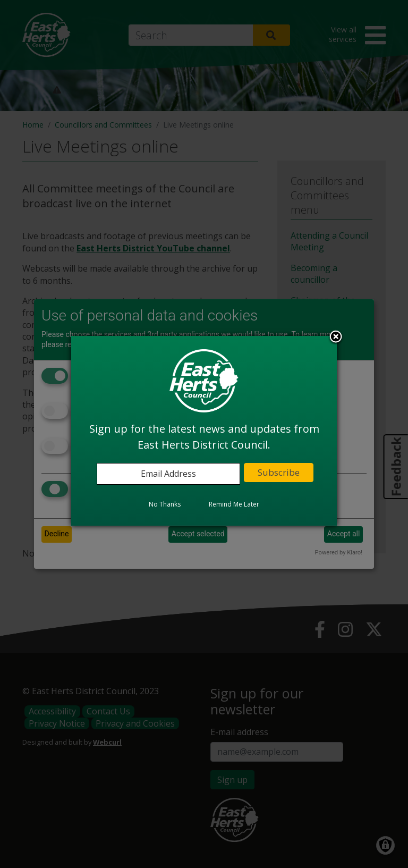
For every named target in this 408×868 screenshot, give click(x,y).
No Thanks (165, 504)
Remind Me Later (234, 504)
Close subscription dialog (336, 338)
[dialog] (204, 431)
